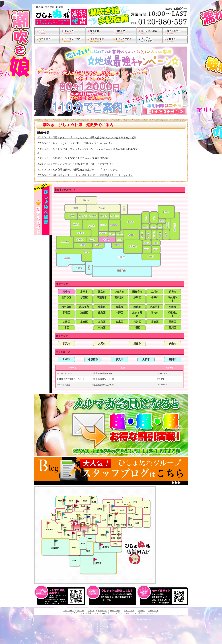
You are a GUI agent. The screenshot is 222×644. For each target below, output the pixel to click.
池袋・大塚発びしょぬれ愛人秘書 (113, 506)
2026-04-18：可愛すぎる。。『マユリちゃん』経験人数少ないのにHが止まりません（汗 (87, 138)
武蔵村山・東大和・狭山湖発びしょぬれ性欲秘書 (69, 507)
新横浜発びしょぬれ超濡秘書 (95, 559)
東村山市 (66, 307)
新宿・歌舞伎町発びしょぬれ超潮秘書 (116, 514)
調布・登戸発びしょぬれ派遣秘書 (97, 522)
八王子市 (155, 307)
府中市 (66, 292)
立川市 (155, 292)
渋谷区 (84, 313)
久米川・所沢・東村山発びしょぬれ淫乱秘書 (76, 506)
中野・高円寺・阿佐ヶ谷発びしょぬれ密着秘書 (110, 515)
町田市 (173, 307)
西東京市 (119, 297)
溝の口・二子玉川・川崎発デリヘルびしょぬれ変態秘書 (111, 15)
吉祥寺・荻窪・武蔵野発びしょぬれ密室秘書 (94, 517)
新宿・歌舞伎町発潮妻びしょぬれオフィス (116, 521)
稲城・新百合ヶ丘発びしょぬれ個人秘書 (84, 531)
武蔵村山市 (173, 314)
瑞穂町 (137, 307)
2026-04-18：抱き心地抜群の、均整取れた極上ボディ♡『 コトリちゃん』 (79, 170)
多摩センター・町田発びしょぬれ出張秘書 (66, 530)
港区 (137, 328)
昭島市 (102, 307)
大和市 (146, 359)
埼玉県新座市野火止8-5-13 (103, 385)
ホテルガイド (153, 611)
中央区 (102, 328)
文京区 (102, 322)
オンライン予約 (71, 613)
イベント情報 (129, 611)
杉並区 (84, 297)
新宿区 (66, 313)
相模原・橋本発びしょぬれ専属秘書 (56, 541)
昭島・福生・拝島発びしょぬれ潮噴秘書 (59, 513)
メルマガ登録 (86, 613)
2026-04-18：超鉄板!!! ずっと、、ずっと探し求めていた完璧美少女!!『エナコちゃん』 (85, 175)
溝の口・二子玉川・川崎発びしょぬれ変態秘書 (101, 544)
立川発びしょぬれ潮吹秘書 (64, 515)
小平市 (155, 297)
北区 (66, 328)
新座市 (137, 344)
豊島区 (102, 313)
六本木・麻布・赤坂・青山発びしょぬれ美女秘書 (119, 527)
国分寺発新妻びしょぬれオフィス (80, 519)
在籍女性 (91, 611)
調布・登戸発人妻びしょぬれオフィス (93, 524)
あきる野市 (137, 314)
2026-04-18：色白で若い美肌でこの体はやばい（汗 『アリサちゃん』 (77, 164)
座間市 (173, 359)
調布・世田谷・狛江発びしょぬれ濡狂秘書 (107, 532)
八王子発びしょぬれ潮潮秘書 (48, 523)
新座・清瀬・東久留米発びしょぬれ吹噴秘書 (93, 498)
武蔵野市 (102, 297)
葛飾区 (155, 322)
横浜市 (119, 359)
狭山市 (173, 344)
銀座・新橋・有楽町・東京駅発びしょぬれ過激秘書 (130, 518)
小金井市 (119, 292)
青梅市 (155, 313)
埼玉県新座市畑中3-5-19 (102, 373)
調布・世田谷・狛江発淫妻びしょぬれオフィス (89, 528)
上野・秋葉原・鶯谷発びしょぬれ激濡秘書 (130, 506)
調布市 (173, 292)
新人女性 (81, 611)
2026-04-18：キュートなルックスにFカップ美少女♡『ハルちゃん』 (75, 143)
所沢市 (66, 344)
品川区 (173, 328)
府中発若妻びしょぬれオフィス (83, 524)
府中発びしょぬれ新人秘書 (76, 523)
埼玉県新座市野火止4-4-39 (103, 379)
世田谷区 (66, 297)
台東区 (119, 322)
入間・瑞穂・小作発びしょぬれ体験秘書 (64, 500)
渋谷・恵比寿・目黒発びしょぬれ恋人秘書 (114, 528)
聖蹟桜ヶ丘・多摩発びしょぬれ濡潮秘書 (74, 533)
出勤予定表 (102, 611)
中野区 (119, 313)
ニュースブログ (116, 613)
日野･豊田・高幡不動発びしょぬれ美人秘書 (63, 525)
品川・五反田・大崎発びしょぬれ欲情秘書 (119, 534)
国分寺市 (137, 292)
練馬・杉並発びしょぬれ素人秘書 (105, 506)
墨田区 (173, 322)
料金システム (115, 611)
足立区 (84, 322)
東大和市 (84, 307)
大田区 (66, 322)
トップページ (68, 611)
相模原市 (93, 359)
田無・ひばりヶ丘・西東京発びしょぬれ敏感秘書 (88, 508)
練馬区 (137, 297)
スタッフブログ (101, 613)
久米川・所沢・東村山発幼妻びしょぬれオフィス (78, 501)
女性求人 (141, 611)
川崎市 (66, 359)
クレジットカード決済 (134, 613)
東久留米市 (173, 299)
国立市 (102, 292)
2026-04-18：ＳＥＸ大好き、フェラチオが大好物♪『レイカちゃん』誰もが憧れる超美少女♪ (88, 151)
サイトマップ (151, 613)
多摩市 (84, 292)
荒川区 (137, 322)
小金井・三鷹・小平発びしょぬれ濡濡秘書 (88, 517)
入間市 (102, 344)
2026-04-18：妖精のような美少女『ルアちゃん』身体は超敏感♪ (73, 158)
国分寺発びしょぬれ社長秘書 (79, 515)
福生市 (119, 307)
